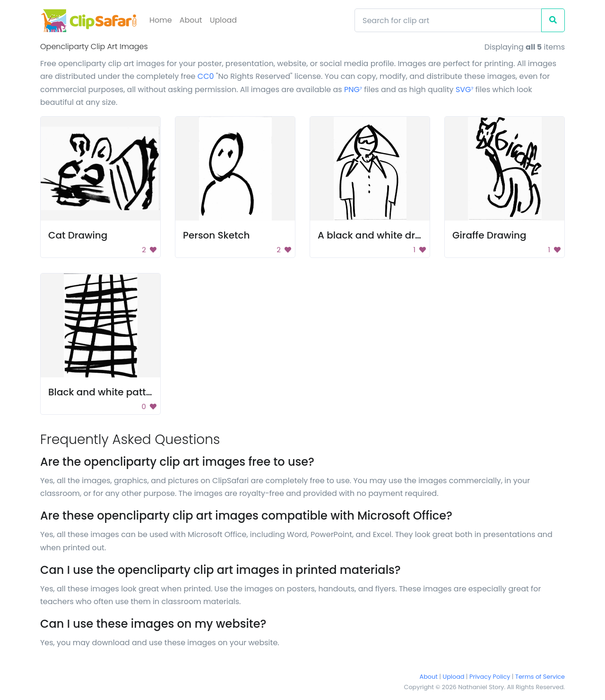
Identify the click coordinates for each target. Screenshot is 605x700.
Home (161, 20)
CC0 (206, 76)
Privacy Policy (490, 677)
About (191, 20)
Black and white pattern (105, 392)
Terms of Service (540, 677)
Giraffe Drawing (489, 235)
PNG (353, 90)
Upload (223, 20)
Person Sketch (216, 235)
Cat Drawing (78, 235)
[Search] (448, 20)
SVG (465, 90)
